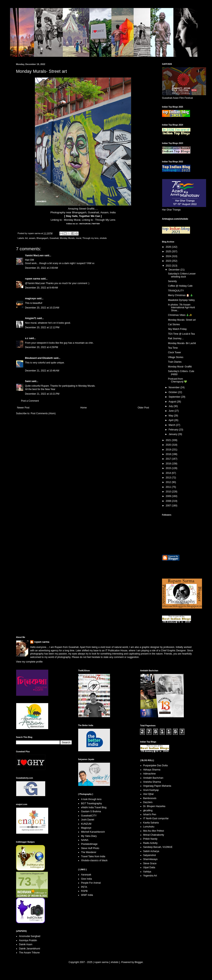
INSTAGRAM (85, 224)
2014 (169, 473)
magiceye (30, 298)
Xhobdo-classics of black (94, 860)
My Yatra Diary (89, 836)
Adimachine (149, 774)
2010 (169, 492)
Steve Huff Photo (90, 848)
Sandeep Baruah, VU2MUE (158, 847)
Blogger (139, 962)
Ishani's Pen (150, 814)
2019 (169, 450)
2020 (169, 445)
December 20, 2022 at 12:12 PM (42, 327)
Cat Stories (174, 324)
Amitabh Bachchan (153, 778)
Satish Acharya (151, 851)
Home (84, 408)
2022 (169, 266)
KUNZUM (86, 824)
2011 (169, 487)
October (173, 392)
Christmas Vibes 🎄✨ (180, 315)
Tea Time (173, 348)
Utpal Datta (149, 867)
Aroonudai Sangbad (30, 936)
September (175, 397)
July (171, 406)
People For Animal (91, 883)
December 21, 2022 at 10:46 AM (42, 371)
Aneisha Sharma (152, 782)
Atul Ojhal (148, 794)
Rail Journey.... (176, 338)
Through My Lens (105, 220)
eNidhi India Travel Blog (94, 807)
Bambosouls (150, 798)
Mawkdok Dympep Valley (181, 300)
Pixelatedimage (89, 844)
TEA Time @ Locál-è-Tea (181, 334)
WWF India (87, 895)
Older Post (143, 408)
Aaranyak (86, 875)
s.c (27, 338)
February (174, 430)
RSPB (84, 891)
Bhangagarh (42, 238)
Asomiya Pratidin (28, 940)
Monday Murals (67, 238)
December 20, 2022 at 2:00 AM (41, 268)
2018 (169, 454)
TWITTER (96, 224)
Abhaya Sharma (152, 770)
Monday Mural (72, 220)
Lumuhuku (149, 827)
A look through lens (91, 799)
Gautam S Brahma (91, 811)
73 (25, 882)
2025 (169, 251)
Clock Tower (174, 352)
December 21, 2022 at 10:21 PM (42, 394)
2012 (169, 482)
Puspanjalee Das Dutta (155, 765)
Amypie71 (31, 318)
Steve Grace (150, 863)
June (171, 411)
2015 (169, 468)
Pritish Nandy (150, 839)
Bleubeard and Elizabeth (39, 358)
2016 (169, 464)
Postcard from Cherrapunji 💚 (177, 380)
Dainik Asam (26, 944)
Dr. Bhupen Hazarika (154, 806)
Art (26, 238)
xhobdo (103, 238)
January (173, 434)
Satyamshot (149, 855)
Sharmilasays (150, 859)
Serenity (172, 281)
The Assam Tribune (29, 953)
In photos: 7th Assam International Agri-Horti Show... (181, 308)
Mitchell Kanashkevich (93, 832)
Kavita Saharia (151, 823)
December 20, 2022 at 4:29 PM (41, 347)
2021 (169, 440)
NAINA (85, 840)
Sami (28, 381)
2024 (169, 256)
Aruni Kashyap (151, 790)
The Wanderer (89, 852)
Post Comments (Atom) (43, 413)
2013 (169, 478)
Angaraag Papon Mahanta (157, 786)
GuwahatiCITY (89, 816)
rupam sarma (32, 279)
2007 (169, 506)
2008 (169, 501)
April (171, 420)
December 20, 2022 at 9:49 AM (41, 288)
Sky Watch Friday (177, 329)
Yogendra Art (150, 876)
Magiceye (86, 828)
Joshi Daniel (87, 820)
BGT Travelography (91, 803)
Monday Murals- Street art (182, 320)
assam (32, 238)
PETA (84, 887)
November (174, 387)
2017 (169, 459)
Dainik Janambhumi (29, 949)
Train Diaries (175, 362)
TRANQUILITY (176, 291)
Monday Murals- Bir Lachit (182, 343)
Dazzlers (148, 802)
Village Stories (176, 357)
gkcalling (148, 810)
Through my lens (90, 238)
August (173, 402)
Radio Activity (150, 843)
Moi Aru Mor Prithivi (154, 831)
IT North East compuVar (156, 818)
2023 (169, 261)
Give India (86, 879)
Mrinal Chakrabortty (154, 835)
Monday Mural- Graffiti (180, 367)
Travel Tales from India (93, 856)
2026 (169, 247)
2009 (169, 496)
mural (78, 238)
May (171, 416)
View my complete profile (29, 662)
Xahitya (147, 872)
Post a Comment (30, 401)
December (174, 270)
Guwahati (54, 238)
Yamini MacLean (34, 255)
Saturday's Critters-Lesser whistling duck (182, 275)
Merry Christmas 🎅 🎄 (180, 295)
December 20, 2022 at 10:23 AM (42, 308)
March (172, 425)
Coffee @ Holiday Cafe (180, 286)
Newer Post (23, 408)
